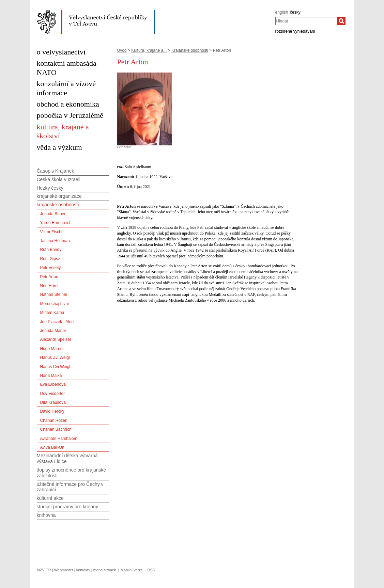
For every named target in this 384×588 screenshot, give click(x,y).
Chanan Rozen (54, 420)
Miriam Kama (52, 313)
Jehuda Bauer (53, 214)
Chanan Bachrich (56, 429)
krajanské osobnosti (58, 205)
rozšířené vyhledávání (295, 31)
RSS (151, 570)
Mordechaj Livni (55, 304)
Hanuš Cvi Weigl (55, 367)
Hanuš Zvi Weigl (55, 357)
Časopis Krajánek (56, 171)
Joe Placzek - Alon (57, 322)
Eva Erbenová (53, 384)
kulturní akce (50, 498)
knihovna (46, 515)
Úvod (122, 50)
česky (295, 12)
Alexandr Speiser (56, 339)
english (282, 12)
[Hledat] (341, 21)
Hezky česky (50, 188)
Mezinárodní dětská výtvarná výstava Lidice (67, 458)
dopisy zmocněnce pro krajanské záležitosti (72, 473)
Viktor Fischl (51, 232)
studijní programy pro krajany (68, 507)
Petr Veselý (51, 268)
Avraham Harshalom (59, 439)
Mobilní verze (132, 570)
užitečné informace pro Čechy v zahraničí (70, 487)
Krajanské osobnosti (190, 50)
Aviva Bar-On (52, 447)
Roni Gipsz (50, 259)
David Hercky (52, 411)
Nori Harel (49, 286)
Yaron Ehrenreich (56, 223)
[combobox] (306, 21)
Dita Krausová (53, 402)
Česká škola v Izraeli (59, 179)
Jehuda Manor (53, 331)
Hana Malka (51, 376)
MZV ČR (44, 570)
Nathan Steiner (54, 295)
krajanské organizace (59, 196)
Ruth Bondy (51, 250)
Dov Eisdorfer (53, 394)
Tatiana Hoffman (55, 241)
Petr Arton (49, 277)
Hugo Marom (52, 349)
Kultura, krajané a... (149, 50)
